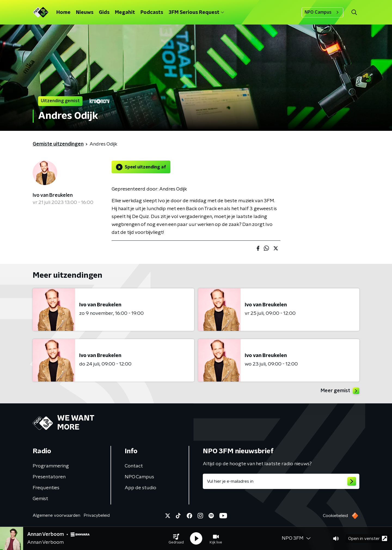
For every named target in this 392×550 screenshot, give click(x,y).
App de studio (140, 488)
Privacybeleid (97, 515)
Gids (104, 13)
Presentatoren (49, 477)
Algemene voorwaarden (56, 515)
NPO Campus (322, 12)
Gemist (40, 499)
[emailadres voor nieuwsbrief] (281, 481)
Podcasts (152, 13)
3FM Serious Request (196, 13)
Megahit (125, 13)
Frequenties (46, 488)
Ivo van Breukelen (53, 195)
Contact (134, 466)
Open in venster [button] (368, 538)
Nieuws (85, 13)
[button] (176, 539)
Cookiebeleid (335, 516)
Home (63, 13)
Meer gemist (340, 391)
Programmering (51, 466)
